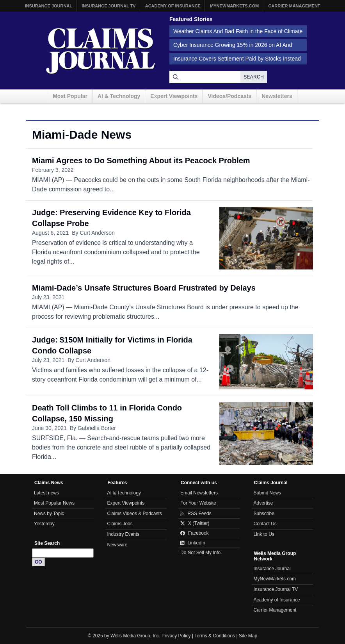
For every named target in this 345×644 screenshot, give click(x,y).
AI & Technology (119, 96)
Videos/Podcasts (229, 96)
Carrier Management (294, 6)
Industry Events (124, 534)
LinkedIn (193, 543)
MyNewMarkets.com (234, 6)
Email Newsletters (199, 493)
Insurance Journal (48, 6)
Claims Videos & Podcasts (135, 514)
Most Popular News (54, 503)
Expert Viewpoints (174, 96)
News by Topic (49, 514)
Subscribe (264, 514)
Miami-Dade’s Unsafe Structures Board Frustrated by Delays (144, 288)
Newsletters (277, 96)
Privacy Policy (176, 636)
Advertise (263, 503)
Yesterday (44, 524)
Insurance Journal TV (109, 6)
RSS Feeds (196, 514)
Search (254, 77)
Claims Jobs (120, 524)
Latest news (46, 493)
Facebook (195, 533)
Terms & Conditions (215, 636)
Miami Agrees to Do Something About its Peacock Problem (141, 161)
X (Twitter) (195, 523)
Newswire (117, 545)
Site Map (248, 636)
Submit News (268, 493)
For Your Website (198, 503)
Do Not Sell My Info (200, 553)
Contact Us (265, 524)
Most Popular (70, 96)
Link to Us (264, 534)
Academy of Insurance (173, 6)
